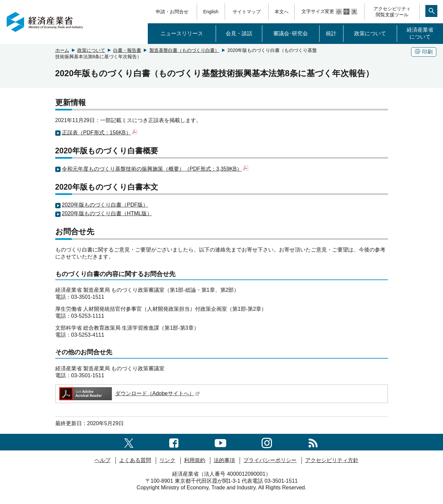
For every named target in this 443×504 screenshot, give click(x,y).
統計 (331, 33)
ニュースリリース (182, 33)
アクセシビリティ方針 (332, 460)
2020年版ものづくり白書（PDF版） (105, 205)
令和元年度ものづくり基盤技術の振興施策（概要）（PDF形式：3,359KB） (155, 169)
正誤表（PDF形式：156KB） (100, 133)
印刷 (424, 52)
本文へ (282, 12)
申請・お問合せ (172, 12)
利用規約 (195, 460)
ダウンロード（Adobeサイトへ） (129, 393)
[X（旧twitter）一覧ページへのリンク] (129, 442)
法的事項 (224, 460)
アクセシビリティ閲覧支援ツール (392, 12)
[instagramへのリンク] (267, 442)
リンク (167, 460)
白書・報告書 (127, 50)
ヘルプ (103, 460)
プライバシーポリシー (270, 460)
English (211, 12)
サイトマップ (247, 12)
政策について (370, 33)
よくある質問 (135, 460)
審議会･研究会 (291, 33)
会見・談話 (239, 33)
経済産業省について (420, 33)
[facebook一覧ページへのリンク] (174, 442)
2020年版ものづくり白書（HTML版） (107, 213)
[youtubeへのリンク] (221, 442)
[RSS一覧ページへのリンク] (313, 442)
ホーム (62, 50)
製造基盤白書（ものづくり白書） (184, 50)
